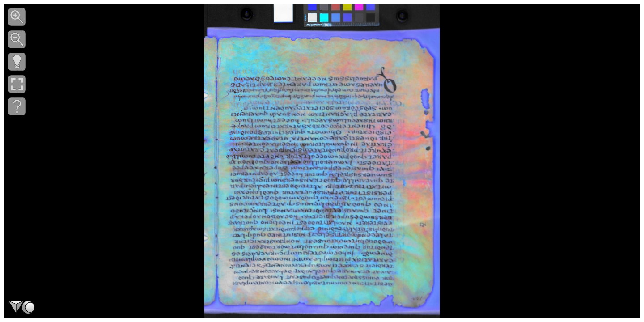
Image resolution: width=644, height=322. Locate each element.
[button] (17, 17)
